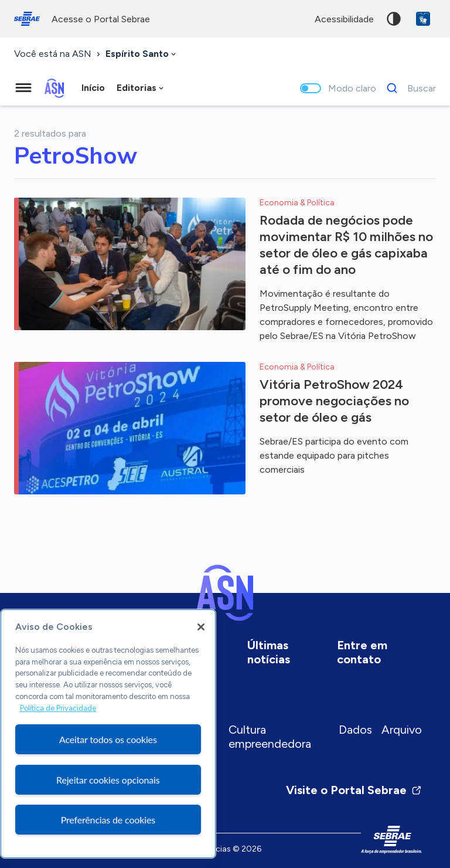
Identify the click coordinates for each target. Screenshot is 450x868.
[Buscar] (408, 88)
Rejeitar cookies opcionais (108, 780)
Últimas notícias (269, 652)
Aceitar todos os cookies (108, 739)
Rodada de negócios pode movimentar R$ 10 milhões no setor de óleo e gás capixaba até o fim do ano (346, 245)
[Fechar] (201, 627)
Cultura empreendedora (270, 737)
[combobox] (142, 54)
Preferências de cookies (108, 820)
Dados (355, 730)
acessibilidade (344, 19)
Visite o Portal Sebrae (354, 790)
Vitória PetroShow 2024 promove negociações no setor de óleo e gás (334, 401)
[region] (108, 734)
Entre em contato (362, 652)
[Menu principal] (23, 88)
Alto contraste (394, 19)
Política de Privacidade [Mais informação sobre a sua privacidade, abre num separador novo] (58, 708)
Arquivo (402, 730)
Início (93, 88)
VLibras (423, 19)
